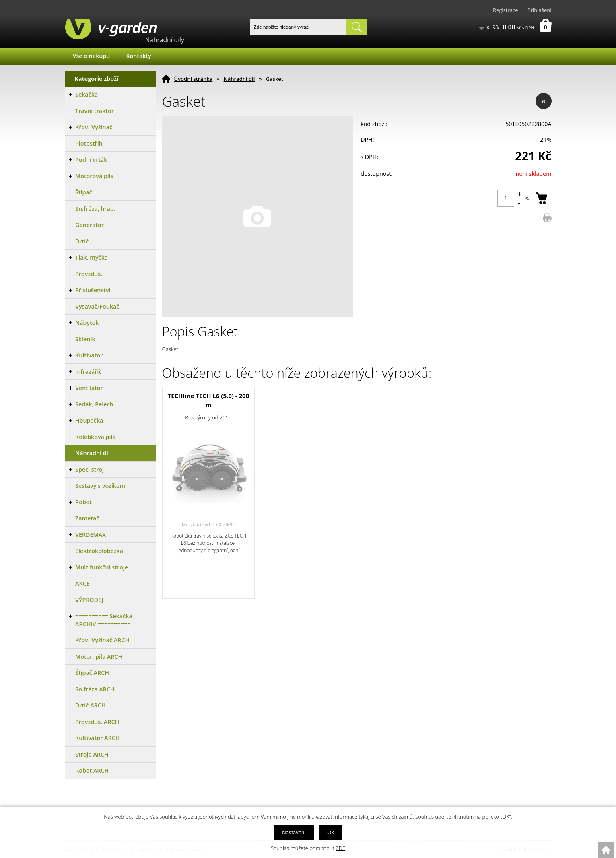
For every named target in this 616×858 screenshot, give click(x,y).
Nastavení (294, 832)
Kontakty (138, 56)
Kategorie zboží (97, 79)
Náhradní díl (239, 79)
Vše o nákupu (92, 56)
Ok (331, 832)
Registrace (506, 10)
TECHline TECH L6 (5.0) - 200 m (208, 400)
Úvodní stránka (194, 79)
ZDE (340, 848)
